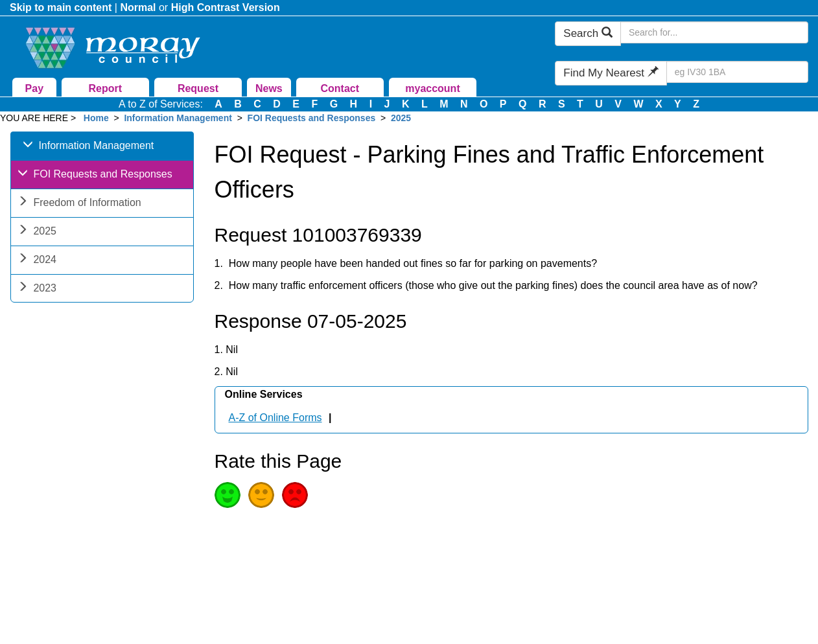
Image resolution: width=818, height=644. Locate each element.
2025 (401, 118)
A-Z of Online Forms (275, 418)
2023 (37, 289)
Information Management (178, 118)
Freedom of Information (79, 204)
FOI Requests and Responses (312, 118)
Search (588, 33)
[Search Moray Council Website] (714, 32)
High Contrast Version (226, 7)
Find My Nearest (611, 73)
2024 (37, 261)
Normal (138, 7)
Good (228, 495)
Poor (295, 495)
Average (261, 495)
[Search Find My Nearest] (737, 72)
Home (96, 118)
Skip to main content (61, 7)
